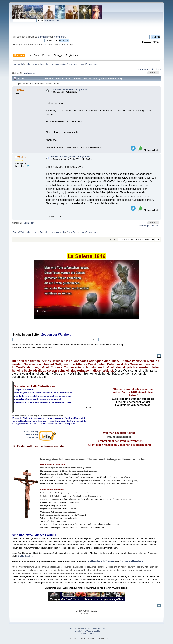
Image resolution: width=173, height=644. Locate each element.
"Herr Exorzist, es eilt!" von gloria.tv (69, 89)
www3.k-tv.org (31, 432)
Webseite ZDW (52, 21)
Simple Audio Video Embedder (88, 631)
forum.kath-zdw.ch (132, 561)
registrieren (59, 37)
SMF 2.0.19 (74, 628)
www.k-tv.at (32, 437)
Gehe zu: (112, 239)
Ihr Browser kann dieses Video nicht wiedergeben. (86, 289)
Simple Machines (99, 628)
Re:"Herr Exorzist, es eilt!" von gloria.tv (71, 156)
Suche (17, 335)
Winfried (22, 157)
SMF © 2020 (86, 628)
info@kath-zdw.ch (25, 556)
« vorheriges (144, 69)
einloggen (43, 37)
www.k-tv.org (32, 435)
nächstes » (156, 69)
